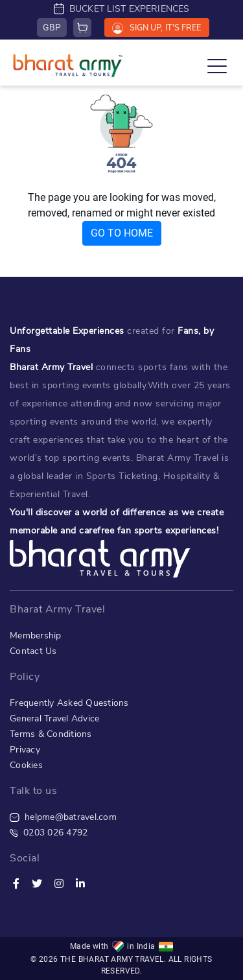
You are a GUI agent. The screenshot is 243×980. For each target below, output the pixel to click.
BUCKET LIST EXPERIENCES (122, 9)
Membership (36, 636)
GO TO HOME (122, 233)
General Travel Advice (54, 718)
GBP (52, 27)
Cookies (26, 765)
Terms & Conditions (51, 734)
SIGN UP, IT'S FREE (156, 28)
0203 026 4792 (49, 833)
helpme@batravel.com (63, 817)
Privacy (25, 750)
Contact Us (33, 651)
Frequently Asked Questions (69, 703)
